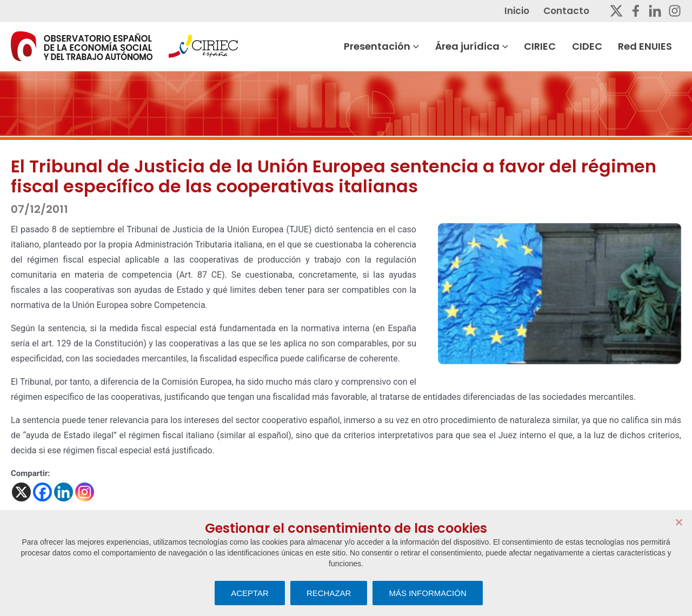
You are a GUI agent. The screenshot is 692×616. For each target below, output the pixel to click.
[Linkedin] (655, 11)
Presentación (394, 46)
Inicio (527, 11)
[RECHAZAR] (678, 522)
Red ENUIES (654, 46)
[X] (21, 492)
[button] (427, 46)
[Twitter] (616, 11)
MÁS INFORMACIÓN (427, 593)
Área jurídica (483, 46)
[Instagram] (675, 11)
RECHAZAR (329, 593)
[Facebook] (636, 11)
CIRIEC (551, 46)
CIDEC (597, 46)
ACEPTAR (250, 593)
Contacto (575, 11)
